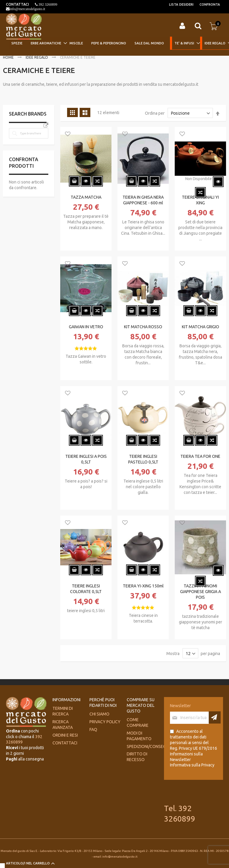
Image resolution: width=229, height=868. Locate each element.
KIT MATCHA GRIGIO (201, 327)
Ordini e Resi (65, 735)
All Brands (46, 126)
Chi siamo (99, 714)
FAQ (93, 729)
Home (9, 57)
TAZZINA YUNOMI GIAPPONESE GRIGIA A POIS (201, 592)
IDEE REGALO (37, 57)
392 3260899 (47, 4)
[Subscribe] (215, 717)
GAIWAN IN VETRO (86, 327)
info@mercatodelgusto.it (27, 9)
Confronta (210, 4)
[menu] (118, 43)
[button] (68, 134)
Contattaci (65, 743)
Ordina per (155, 113)
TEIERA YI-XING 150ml (143, 586)
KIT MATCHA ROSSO (143, 327)
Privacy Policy (105, 722)
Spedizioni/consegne (149, 746)
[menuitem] (19, 43)
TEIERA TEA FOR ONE (200, 456)
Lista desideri (181, 4)
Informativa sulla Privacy (192, 765)
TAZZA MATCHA (86, 197)
